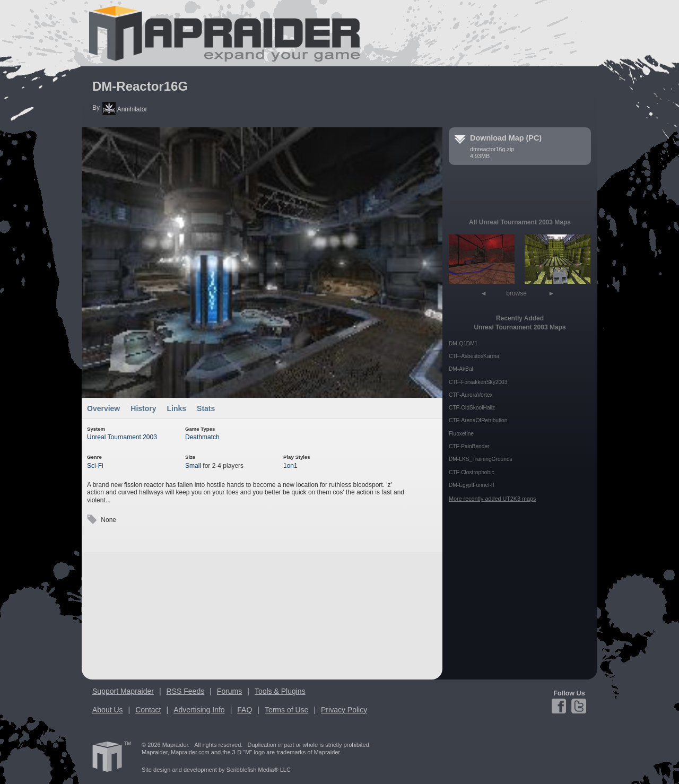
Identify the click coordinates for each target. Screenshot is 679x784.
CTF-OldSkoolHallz (472, 408)
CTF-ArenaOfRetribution (478, 420)
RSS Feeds (186, 691)
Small (193, 466)
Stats (206, 408)
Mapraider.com (219, 33)
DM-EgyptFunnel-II (472, 485)
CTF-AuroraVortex (471, 395)
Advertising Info (199, 710)
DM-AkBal (461, 369)
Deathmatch (202, 437)
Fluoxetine (461, 434)
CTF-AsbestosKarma (474, 356)
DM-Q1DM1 (463, 343)
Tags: (92, 520)
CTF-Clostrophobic (472, 472)
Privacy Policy (344, 710)
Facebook (560, 706)
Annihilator (125, 109)
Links (177, 408)
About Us (108, 710)
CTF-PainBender (469, 446)
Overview (103, 408)
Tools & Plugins (280, 691)
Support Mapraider (123, 691)
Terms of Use (286, 710)
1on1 (290, 466)
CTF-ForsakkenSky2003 (478, 382)
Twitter (578, 706)
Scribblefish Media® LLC (259, 770)
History (143, 408)
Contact (148, 710)
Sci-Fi (95, 466)
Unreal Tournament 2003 (122, 437)
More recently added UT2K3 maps (492, 499)
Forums (229, 691)
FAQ (245, 710)
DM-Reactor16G (140, 86)
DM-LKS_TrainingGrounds (481, 459)
